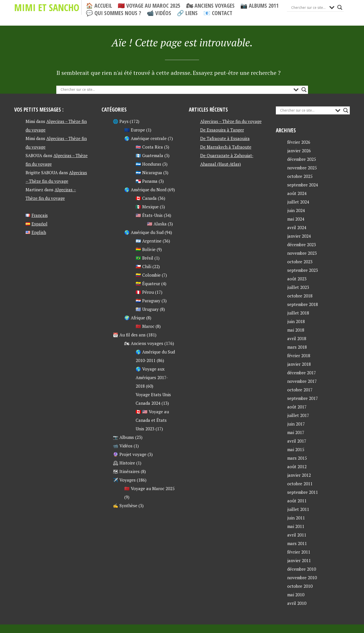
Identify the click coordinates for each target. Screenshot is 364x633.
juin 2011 (296, 518)
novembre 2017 (302, 381)
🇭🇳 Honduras (148, 164)
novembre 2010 (302, 577)
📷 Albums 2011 (259, 6)
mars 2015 (297, 458)
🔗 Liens (187, 13)
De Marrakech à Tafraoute (226, 147)
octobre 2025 (300, 176)
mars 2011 (297, 543)
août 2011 (297, 501)
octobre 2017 (300, 390)
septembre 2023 (303, 270)
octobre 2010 (300, 586)
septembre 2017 (303, 398)
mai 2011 (296, 526)
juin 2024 (296, 210)
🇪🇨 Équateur (148, 283)
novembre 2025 (302, 168)
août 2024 (297, 193)
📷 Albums (123, 437)
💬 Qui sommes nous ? (113, 13)
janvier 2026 (299, 151)
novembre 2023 (302, 253)
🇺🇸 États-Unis (149, 215)
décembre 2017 (302, 373)
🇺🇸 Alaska (157, 224)
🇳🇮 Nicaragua (149, 172)
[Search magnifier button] (340, 7)
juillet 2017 (298, 415)
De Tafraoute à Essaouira (225, 138)
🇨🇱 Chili (143, 266)
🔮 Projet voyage (130, 454)
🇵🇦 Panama (147, 181)
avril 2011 (297, 535)
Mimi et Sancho (47, 7)
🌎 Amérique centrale (145, 138)
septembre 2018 (303, 304)
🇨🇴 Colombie (148, 275)
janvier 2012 (299, 475)
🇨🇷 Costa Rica (149, 147)
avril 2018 (297, 338)
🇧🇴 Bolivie (146, 249)
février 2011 (299, 552)
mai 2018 (296, 330)
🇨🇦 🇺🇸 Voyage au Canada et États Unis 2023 (152, 420)
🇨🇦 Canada (146, 198)
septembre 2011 (303, 492)
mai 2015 (296, 449)
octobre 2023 (300, 262)
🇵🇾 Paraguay (148, 301)
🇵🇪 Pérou (145, 292)
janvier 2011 (299, 560)
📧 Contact (218, 13)
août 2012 (297, 466)
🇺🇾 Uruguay (147, 309)
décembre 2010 (302, 569)
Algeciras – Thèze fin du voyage (231, 121)
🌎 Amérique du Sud (144, 232)
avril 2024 (297, 227)
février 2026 (299, 142)
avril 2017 (297, 441)
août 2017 (297, 407)
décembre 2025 (302, 159)
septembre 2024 (303, 185)
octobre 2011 (300, 484)
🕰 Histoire (124, 463)
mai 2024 (296, 219)
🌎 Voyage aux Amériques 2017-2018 (152, 377)
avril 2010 (297, 603)
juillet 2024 (298, 202)
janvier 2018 (299, 364)
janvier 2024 (299, 236)
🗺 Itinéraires (126, 471)
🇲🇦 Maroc (145, 326)
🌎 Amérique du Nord (145, 190)
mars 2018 (297, 347)
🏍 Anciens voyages (210, 6)
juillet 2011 (298, 509)
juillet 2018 (298, 313)
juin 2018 (296, 321)
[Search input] (309, 7)
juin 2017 (296, 424)
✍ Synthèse (125, 505)
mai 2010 (296, 595)
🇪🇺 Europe (135, 130)
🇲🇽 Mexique (147, 207)
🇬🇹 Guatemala (149, 155)
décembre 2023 (302, 244)
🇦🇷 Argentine (149, 241)
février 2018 (299, 355)
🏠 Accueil (99, 6)
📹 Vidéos (159, 13)
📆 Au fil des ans (129, 335)
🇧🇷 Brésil (144, 258)
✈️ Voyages (124, 480)
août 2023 (297, 279)
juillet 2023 (298, 287)
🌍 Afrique (135, 318)
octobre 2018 (300, 296)
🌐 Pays (121, 121)
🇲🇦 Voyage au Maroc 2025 (149, 6)
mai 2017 (296, 432)
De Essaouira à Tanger (222, 130)
